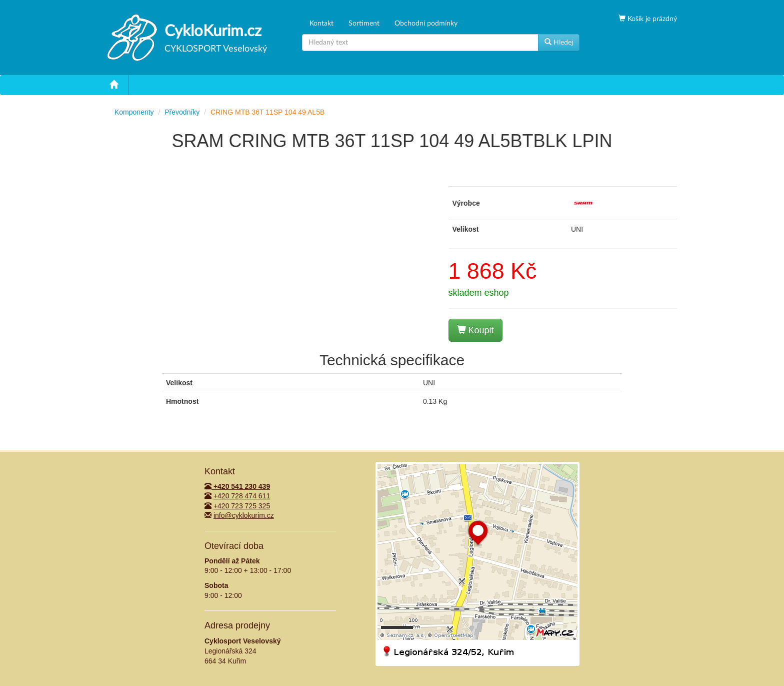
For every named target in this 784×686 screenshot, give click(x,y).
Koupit (475, 330)
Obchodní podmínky (426, 24)
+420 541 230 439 (237, 486)
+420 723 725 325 (242, 506)
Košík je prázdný (651, 19)
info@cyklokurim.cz (244, 515)
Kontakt (321, 24)
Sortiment (364, 24)
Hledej (559, 42)
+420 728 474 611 (242, 496)
